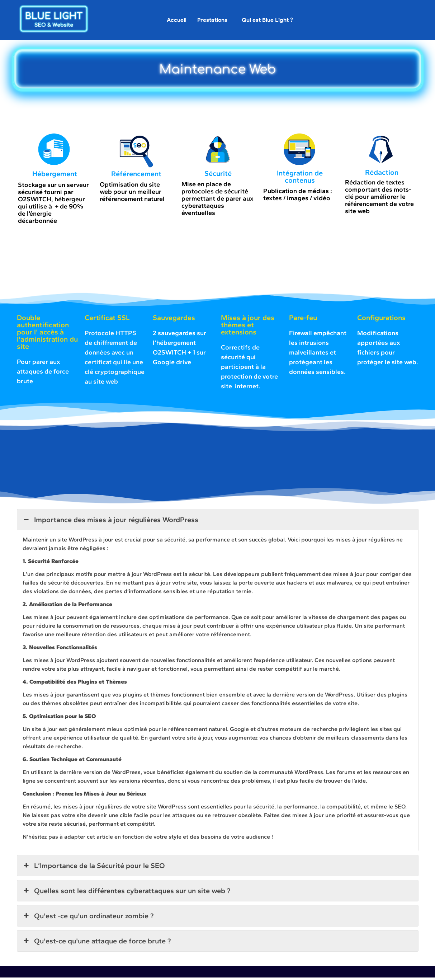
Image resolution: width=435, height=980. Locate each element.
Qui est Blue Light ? (267, 20)
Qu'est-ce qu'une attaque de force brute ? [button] (97, 943)
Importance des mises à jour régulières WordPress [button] (110, 522)
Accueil (177, 20)
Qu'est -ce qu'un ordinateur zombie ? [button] (88, 918)
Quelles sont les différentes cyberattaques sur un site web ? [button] (126, 893)
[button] (214, 20)
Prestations (212, 20)
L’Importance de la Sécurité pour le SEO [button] (94, 868)
